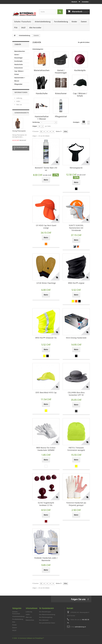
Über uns (19, 105)
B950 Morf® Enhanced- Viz (46, 338)
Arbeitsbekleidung (43, 22)
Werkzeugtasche (76, 168)
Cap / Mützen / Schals (19, 73)
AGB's (18, 101)
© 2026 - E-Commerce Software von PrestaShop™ (28, 638)
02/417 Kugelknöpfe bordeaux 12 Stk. (46, 504)
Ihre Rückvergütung (46, 617)
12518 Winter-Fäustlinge (46, 283)
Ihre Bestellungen (45, 612)
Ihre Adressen (44, 620)
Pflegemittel (18, 84)
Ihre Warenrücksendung (47, 615)
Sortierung (36, 122)
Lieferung (19, 98)
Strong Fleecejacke (19, 131)
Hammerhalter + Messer (20, 79)
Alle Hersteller (35, 28)
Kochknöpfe (18, 61)
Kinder (74, 22)
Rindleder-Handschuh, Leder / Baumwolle (46, 559)
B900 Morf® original (76, 283)
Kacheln (84, 122)
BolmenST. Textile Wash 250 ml (46, 169)
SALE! (23, 28)
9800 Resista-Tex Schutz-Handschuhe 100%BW (46, 449)
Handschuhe (19, 64)
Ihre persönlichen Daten (47, 623)
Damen (84, 22)
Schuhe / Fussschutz (23, 22)
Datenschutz (30, 620)
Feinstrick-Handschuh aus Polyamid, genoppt (76, 504)
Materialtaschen (20, 51)
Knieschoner (19, 68)
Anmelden (85, 2)
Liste (88, 122)
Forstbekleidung (61, 22)
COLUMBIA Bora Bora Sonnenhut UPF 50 (76, 394)
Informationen (21, 92)
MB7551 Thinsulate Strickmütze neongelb (76, 449)
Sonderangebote (22, 113)
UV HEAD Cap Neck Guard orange (46, 227)
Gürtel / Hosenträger (19, 56)
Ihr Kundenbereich (46, 608)
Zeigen (35, 126)
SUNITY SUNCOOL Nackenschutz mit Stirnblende (76, 228)
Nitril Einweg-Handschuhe (76, 338)
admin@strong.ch (80, 627)
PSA (16, 28)
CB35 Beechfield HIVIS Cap (46, 393)
